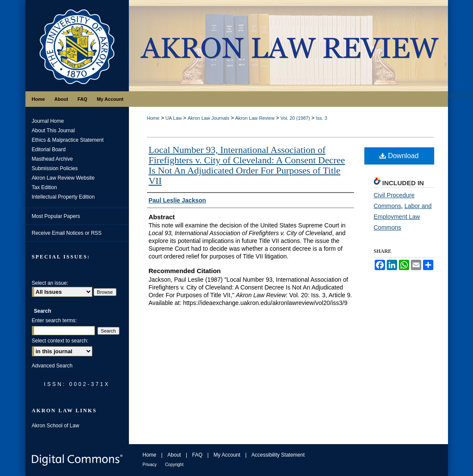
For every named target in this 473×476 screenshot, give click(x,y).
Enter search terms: (55, 320)
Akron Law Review (255, 118)
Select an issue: (50, 283)
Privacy (150, 465)
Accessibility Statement (278, 455)
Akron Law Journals (208, 118)
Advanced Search (52, 366)
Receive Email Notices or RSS (67, 233)
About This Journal (53, 131)
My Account (227, 455)
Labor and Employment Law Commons (403, 217)
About (174, 455)
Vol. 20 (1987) (295, 118)
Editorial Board (49, 149)
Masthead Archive (52, 159)
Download (399, 156)
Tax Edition (45, 187)
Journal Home (48, 121)
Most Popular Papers (56, 216)
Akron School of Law (56, 426)
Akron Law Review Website (63, 178)
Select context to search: (60, 341)
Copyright (174, 465)
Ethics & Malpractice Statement (68, 140)
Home (153, 118)
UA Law (174, 118)
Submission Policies (55, 168)
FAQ (197, 455)
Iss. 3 (321, 118)
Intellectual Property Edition (63, 197)
